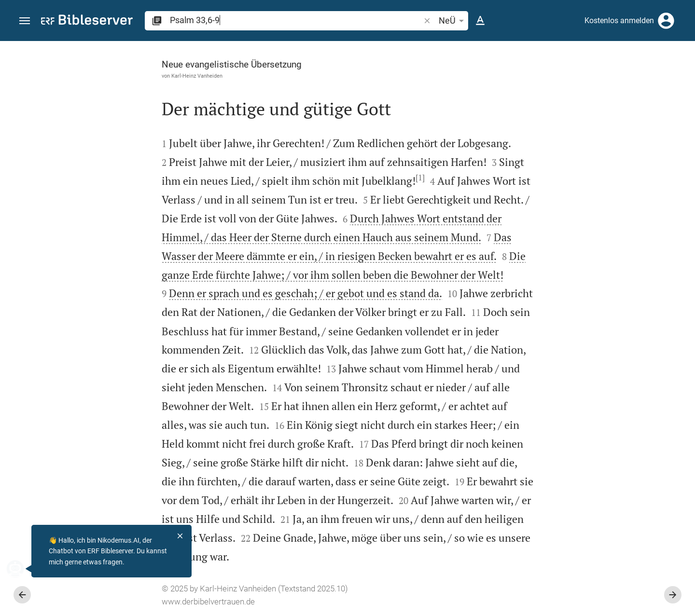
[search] (296, 20)
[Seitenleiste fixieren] (484, 50)
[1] (312, 178)
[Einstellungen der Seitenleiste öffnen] (664, 80)
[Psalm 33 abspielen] (592, 537)
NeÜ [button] (453, 21)
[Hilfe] (680, 80)
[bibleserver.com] (87, 21)
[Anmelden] (666, 21)
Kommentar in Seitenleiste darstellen (579, 331)
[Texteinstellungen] (480, 21)
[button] (25, 21)
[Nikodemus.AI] (22, 569)
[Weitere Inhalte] (592, 203)
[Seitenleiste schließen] (484, 337)
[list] (592, 374)
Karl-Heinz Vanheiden (88, 76)
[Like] (505, 80)
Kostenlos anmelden (619, 21)
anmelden (558, 132)
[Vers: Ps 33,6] (569, 59)
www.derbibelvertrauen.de (100, 602)
